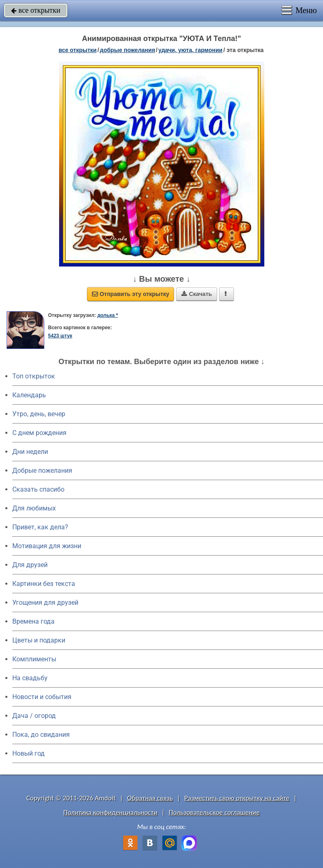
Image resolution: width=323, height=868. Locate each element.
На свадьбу (30, 678)
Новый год (29, 753)
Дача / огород (34, 716)
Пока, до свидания (41, 735)
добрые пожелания (127, 50)
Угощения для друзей (45, 603)
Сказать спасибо (38, 489)
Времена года (33, 621)
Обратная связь (150, 798)
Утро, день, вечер (39, 414)
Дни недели (30, 452)
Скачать (197, 294)
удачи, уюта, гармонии (190, 50)
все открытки (36, 10)
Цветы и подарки (39, 640)
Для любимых (34, 508)
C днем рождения (39, 433)
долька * (108, 315)
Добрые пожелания (42, 470)
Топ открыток (34, 376)
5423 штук (60, 336)
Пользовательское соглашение (214, 812)
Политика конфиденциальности (110, 812)
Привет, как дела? (40, 527)
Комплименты (34, 659)
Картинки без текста (44, 584)
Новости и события (42, 697)
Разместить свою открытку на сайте (237, 798)
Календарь (29, 395)
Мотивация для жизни (47, 546)
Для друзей (30, 565)
